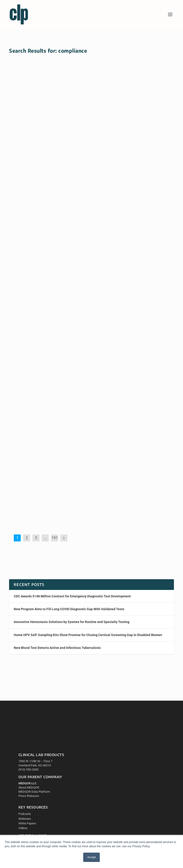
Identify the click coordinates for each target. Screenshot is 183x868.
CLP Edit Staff (36, 137)
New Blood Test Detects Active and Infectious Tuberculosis (57, 648)
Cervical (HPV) (72, 137)
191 (55, 538)
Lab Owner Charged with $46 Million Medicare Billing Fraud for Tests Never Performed (46, 438)
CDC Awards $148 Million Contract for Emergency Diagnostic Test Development (72, 596)
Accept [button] (91, 857)
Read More (25, 201)
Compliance (73, 454)
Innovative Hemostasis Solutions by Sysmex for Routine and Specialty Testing (72, 622)
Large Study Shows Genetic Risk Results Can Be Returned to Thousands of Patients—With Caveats (47, 274)
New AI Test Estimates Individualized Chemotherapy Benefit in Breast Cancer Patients (131, 121)
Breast (155, 137)
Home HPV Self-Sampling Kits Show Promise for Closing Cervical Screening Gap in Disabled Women (47, 121)
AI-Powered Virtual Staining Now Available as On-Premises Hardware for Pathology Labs (133, 274)
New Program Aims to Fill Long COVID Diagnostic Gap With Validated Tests (69, 609)
